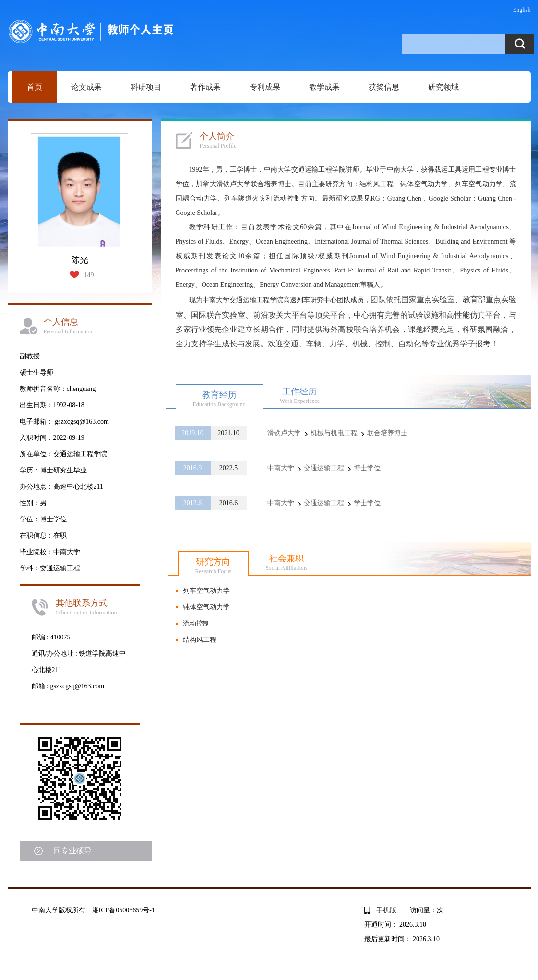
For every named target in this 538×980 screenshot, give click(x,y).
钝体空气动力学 (206, 607)
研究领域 (443, 87)
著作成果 (205, 87)
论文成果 (86, 87)
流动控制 (196, 623)
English (522, 10)
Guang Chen (404, 198)
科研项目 (146, 87)
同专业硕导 (72, 851)
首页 (35, 87)
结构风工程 (200, 640)
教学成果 (324, 87)
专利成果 (265, 87)
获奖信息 (384, 87)
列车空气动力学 (206, 591)
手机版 (386, 910)
